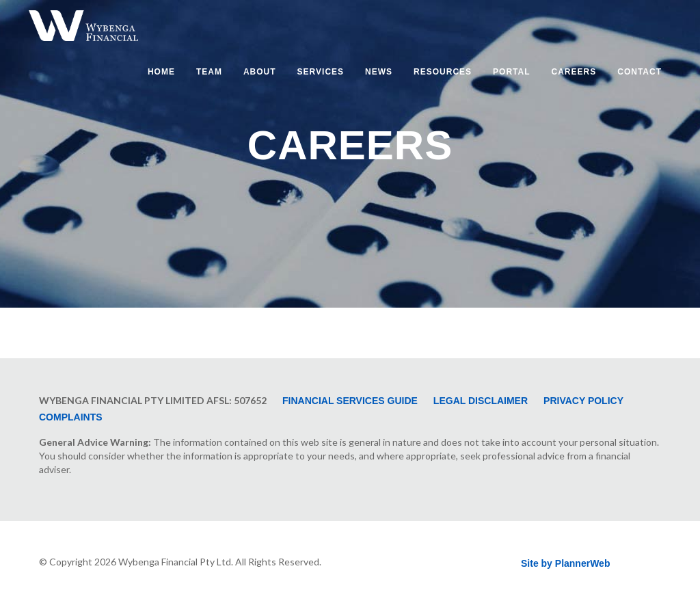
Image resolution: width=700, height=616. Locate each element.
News (379, 72)
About (260, 72)
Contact (640, 72)
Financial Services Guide (350, 401)
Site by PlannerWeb (565, 563)
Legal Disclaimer (481, 401)
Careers (574, 72)
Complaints (71, 417)
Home (161, 72)
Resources (443, 72)
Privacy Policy (583, 401)
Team (209, 72)
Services (321, 72)
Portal (511, 72)
